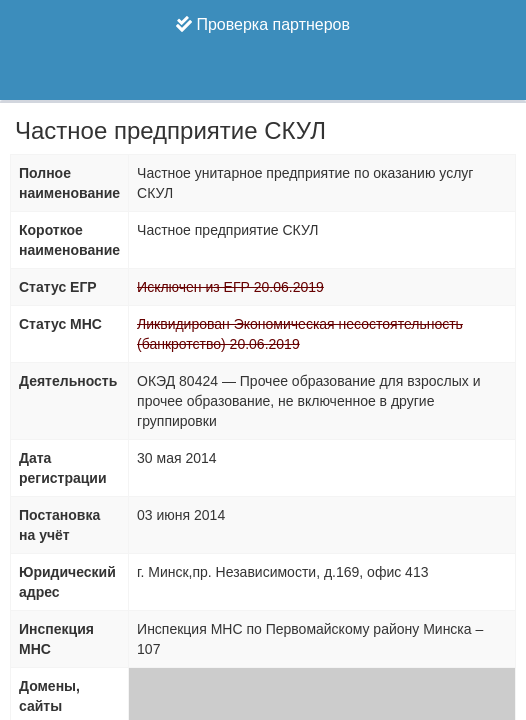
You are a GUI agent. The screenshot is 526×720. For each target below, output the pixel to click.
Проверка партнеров (263, 24)
